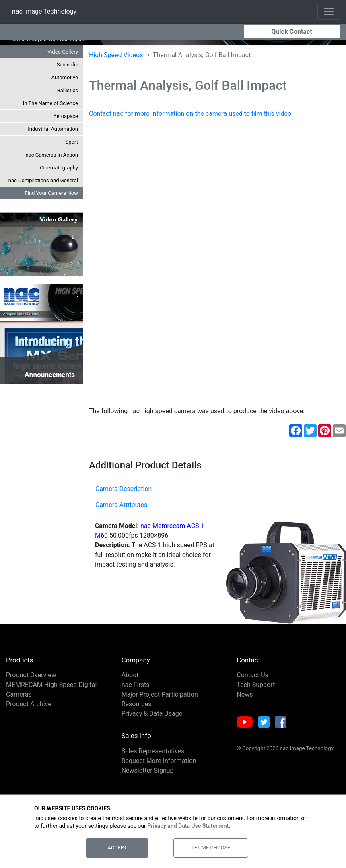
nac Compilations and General (43, 187)
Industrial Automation (53, 135)
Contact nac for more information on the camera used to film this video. (191, 120)
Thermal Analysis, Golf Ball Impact (46, 45)
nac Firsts (136, 691)
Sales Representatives (153, 757)
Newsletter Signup (148, 776)
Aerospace (66, 122)
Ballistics (68, 96)
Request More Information (159, 767)
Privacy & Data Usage (152, 720)
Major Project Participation (160, 700)
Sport (72, 148)
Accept (117, 848)
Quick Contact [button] (291, 31)
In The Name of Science (50, 109)
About (130, 681)
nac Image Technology (44, 13)
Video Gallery (63, 58)
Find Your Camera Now (51, 199)
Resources (137, 710)
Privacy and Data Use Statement (188, 826)
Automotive (65, 84)
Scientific (67, 71)
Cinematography (59, 174)
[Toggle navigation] (329, 11)
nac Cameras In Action (52, 161)
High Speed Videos (116, 61)
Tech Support (256, 691)
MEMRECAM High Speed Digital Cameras (51, 696)
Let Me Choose (211, 848)
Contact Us (252, 681)
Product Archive (29, 710)
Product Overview (31, 681)
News (245, 700)
